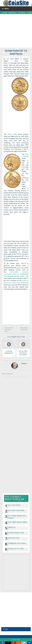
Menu (5, 9)
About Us (12, 527)
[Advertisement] (16, 31)
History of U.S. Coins (16, 549)
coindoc (24, 364)
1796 (9, 63)
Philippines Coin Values (17, 543)
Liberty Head (12, 134)
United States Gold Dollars (24, 329)
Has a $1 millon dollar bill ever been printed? (23, 353)
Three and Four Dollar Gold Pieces (9, 330)
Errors (5, 12)
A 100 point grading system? (9, 352)
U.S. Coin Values (14, 505)
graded (19, 268)
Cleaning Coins (13, 12)
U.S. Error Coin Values (16, 510)
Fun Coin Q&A (22, 12)
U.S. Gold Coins (9, 374)
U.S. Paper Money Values (18, 522)
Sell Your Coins (14, 538)
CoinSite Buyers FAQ (16, 533)
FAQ (28, 12)
